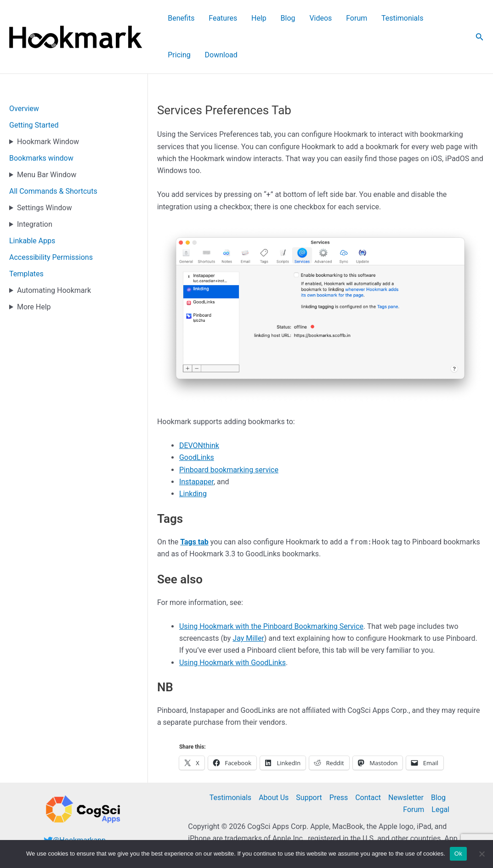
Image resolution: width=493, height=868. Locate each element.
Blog (273, 19)
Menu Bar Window (47, 138)
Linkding (193, 457)
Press (339, 761)
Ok (458, 854)
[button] (480, 19)
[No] (482, 854)
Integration (35, 188)
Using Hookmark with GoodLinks (232, 626)
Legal (440, 773)
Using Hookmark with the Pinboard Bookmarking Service (271, 590)
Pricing (411, 19)
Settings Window (44, 171)
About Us (274, 761)
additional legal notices (389, 815)
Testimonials (370, 19)
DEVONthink (199, 409)
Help (250, 19)
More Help (34, 271)
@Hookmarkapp (79, 804)
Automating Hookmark (54, 254)
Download (447, 19)
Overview (24, 72)
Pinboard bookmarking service (229, 434)
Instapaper (196, 445)
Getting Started (34, 89)
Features (220, 19)
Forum (330, 19)
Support (309, 761)
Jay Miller (248, 602)
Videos (300, 19)
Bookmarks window (41, 122)
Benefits (184, 19)
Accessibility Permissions (51, 221)
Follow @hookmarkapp (81, 816)
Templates (26, 238)
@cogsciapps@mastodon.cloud (96, 828)
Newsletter (406, 761)
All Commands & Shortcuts (53, 155)
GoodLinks (197, 421)
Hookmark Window (48, 105)
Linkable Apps (32, 204)
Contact (368, 761)
